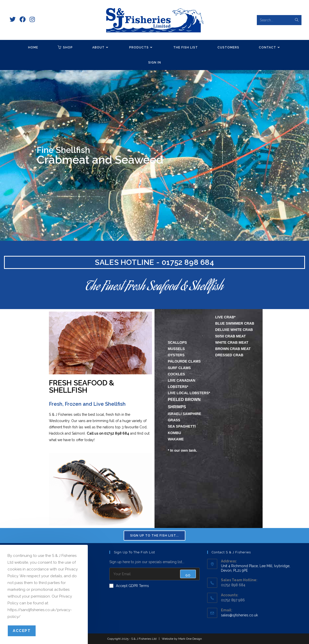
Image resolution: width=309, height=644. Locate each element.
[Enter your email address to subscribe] (155, 574)
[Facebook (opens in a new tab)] (23, 19)
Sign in (155, 63)
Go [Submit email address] (188, 575)
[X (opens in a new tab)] (13, 19)
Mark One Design (190, 639)
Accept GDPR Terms (129, 586)
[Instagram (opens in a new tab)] (32, 19)
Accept (22, 631)
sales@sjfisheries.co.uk (239, 615)
